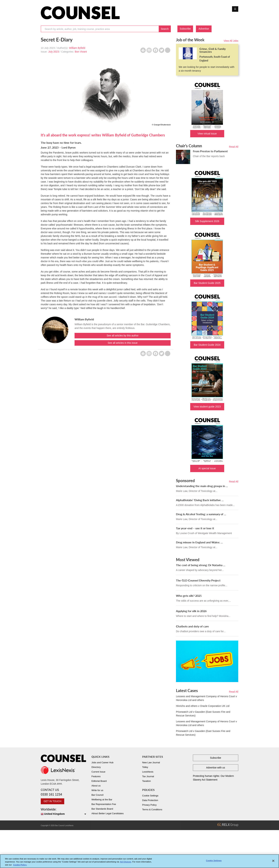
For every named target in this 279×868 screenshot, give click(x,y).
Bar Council (97, 795)
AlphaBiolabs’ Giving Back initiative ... (200, 500)
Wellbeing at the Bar (102, 800)
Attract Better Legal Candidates (108, 813)
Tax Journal (148, 776)
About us (96, 786)
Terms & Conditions (152, 809)
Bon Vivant (81, 52)
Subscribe (185, 29)
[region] (139, 861)
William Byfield (77, 48)
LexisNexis (148, 772)
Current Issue (98, 772)
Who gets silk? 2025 (189, 596)
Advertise (204, 29)
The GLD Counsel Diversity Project (198, 580)
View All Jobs (231, 41)
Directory (96, 767)
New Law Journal (151, 762)
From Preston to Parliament (210, 151)
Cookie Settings (150, 796)
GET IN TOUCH (52, 801)
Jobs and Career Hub (102, 762)
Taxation (146, 781)
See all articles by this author (123, 336)
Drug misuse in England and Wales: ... (199, 542)
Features (96, 776)
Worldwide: (63, 812)
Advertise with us (216, 768)
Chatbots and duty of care (192, 626)
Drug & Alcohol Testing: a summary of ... (201, 514)
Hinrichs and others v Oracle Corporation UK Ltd (203, 706)
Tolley (145, 767)
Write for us (97, 790)
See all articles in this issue (123, 343)
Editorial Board (99, 781)
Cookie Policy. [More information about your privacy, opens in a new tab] (20, 865)
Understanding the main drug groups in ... (202, 486)
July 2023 (54, 52)
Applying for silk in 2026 (191, 611)
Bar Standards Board (102, 809)
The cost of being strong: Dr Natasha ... (201, 565)
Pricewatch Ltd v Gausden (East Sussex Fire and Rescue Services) (203, 714)
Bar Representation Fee (104, 804)
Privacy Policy (149, 805)
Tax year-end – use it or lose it (195, 528)
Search (165, 29)
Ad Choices (126, 862)
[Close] (273, 861)
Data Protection (150, 800)
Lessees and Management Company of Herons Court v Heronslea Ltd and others (206, 698)
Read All (234, 147)
